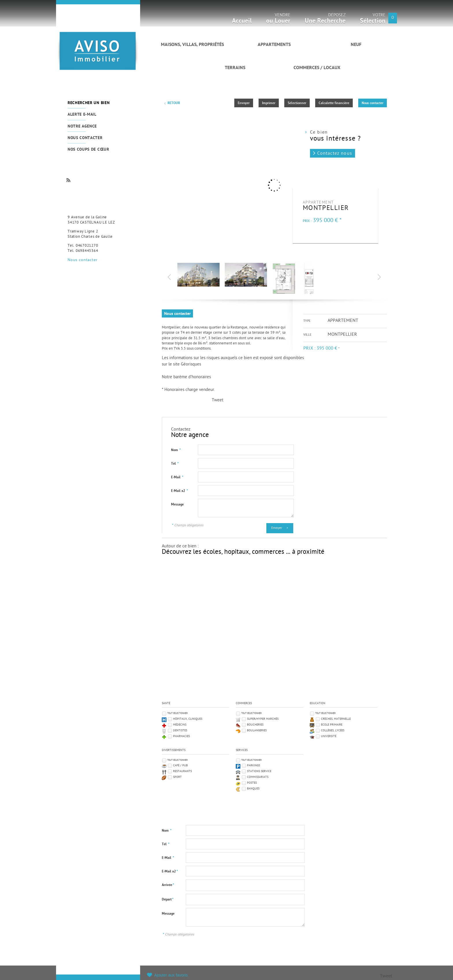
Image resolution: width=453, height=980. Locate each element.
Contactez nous (335, 154)
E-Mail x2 (180, 491)
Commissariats (258, 777)
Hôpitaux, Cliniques (188, 719)
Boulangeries (257, 731)
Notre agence (82, 127)
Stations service (259, 771)
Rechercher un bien (89, 103)
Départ (168, 900)
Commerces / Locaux (317, 68)
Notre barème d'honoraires (187, 377)
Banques (253, 789)
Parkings (254, 766)
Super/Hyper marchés (263, 719)
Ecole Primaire (332, 725)
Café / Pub (180, 766)
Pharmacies (181, 736)
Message (177, 505)
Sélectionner (297, 103)
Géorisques (191, 364)
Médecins (180, 725)
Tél (175, 464)
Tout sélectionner (178, 713)
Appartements (274, 45)
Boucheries (255, 725)
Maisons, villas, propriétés (192, 45)
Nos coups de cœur (88, 150)
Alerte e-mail (82, 115)
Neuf (356, 45)
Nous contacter (85, 138)
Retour (174, 103)
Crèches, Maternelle (336, 719)
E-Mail (177, 477)
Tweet (218, 400)
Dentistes (180, 731)
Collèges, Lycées (333, 731)
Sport (177, 777)
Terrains (235, 68)
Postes (252, 783)
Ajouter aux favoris (171, 975)
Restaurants (182, 771)
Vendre (278, 20)
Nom (176, 450)
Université (329, 736)
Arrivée (168, 885)
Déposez (325, 20)
